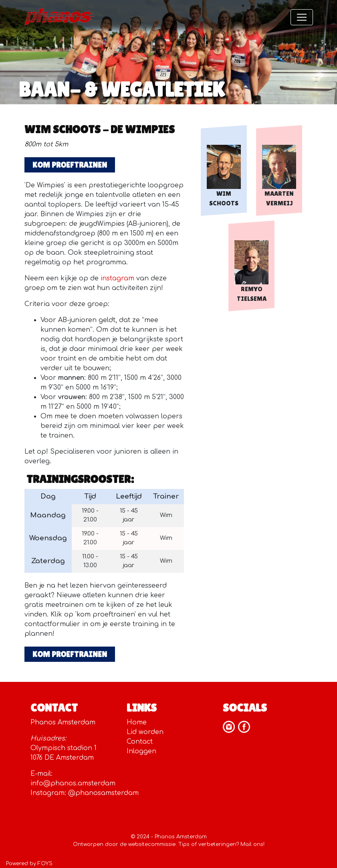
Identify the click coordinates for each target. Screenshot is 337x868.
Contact (140, 742)
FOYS (45, 864)
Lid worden (145, 732)
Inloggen (141, 751)
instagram (117, 278)
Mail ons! (252, 844)
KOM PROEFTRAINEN (70, 165)
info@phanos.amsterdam (73, 783)
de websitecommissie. (148, 844)
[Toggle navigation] (302, 17)
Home (137, 722)
